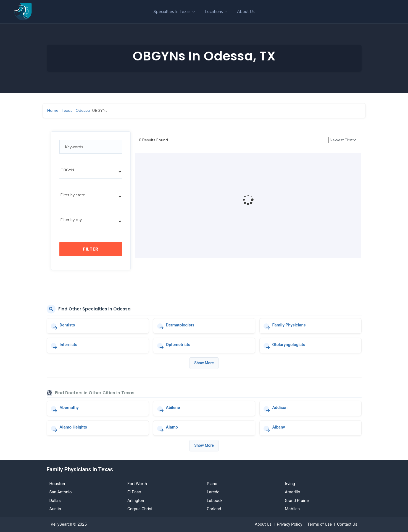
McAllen (292, 509)
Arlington (136, 501)
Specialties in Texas (174, 12)
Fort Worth (137, 484)
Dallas (55, 501)
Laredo (213, 492)
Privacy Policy (289, 524)
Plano (212, 484)
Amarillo (293, 492)
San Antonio (61, 492)
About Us (246, 12)
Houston (57, 484)
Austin (55, 509)
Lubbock (215, 501)
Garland (214, 509)
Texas (67, 110)
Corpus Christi (140, 509)
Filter (91, 249)
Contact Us (347, 524)
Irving (290, 484)
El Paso (134, 492)
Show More (204, 363)
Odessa (83, 110)
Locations (216, 12)
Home (53, 110)
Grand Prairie (297, 501)
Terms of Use (320, 524)
